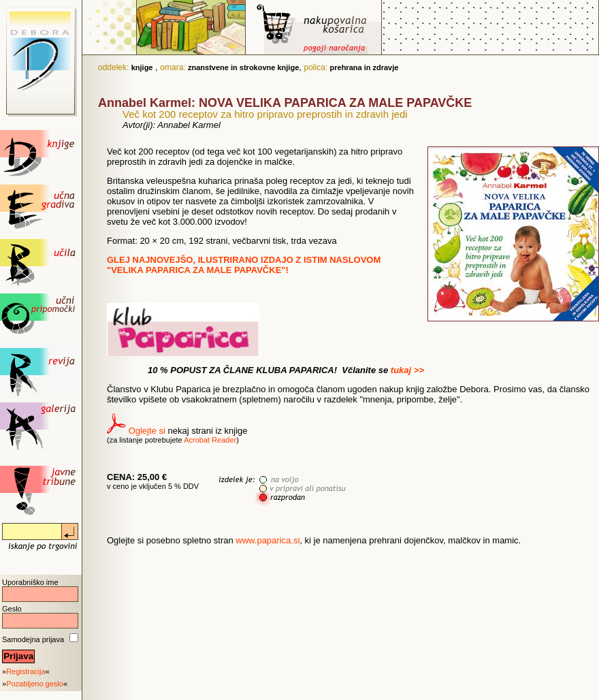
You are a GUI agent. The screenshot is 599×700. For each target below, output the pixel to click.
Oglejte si (147, 431)
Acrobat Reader (210, 440)
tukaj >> (407, 370)
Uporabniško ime (30, 582)
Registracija (26, 671)
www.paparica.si (268, 540)
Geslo (12, 609)
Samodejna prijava (33, 639)
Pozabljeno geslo (35, 684)
